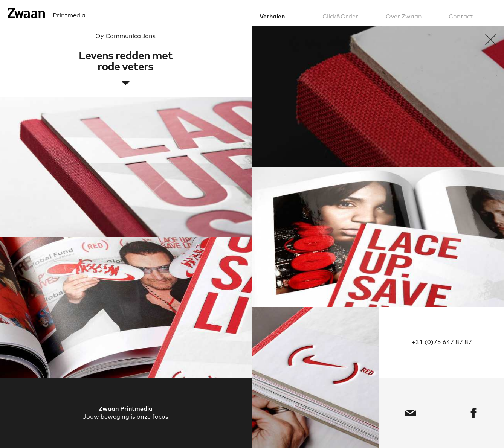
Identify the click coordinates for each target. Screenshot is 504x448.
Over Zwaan (404, 17)
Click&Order (340, 17)
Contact (461, 17)
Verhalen (272, 17)
